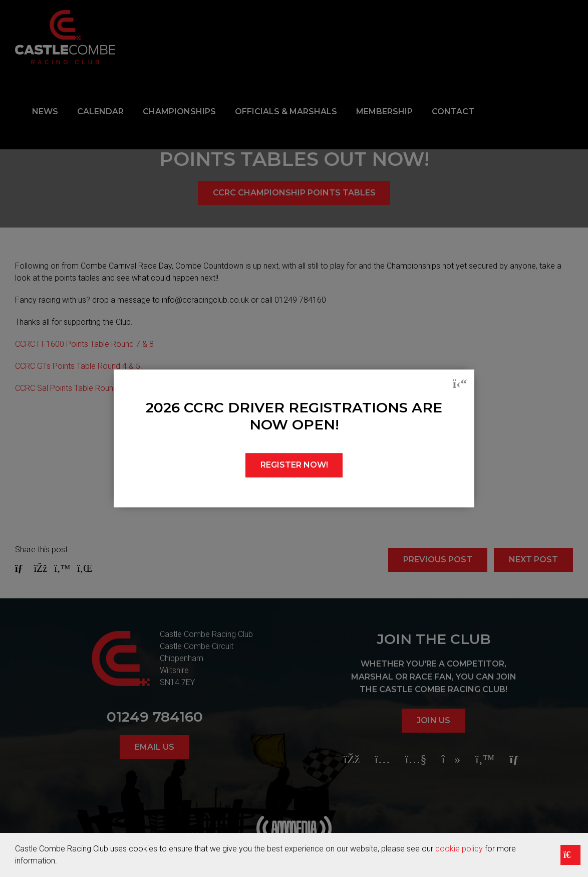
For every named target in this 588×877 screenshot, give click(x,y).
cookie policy (459, 849)
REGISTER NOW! (294, 465)
